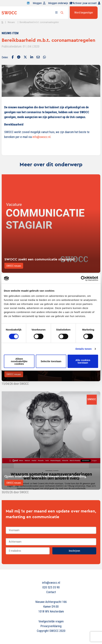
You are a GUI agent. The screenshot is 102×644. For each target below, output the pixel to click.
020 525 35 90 (51, 587)
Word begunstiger (84, 13)
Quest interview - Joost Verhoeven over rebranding (45, 476)
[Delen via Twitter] (25, 57)
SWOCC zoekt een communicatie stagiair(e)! (40, 259)
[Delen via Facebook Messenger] (19, 57)
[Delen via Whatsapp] (44, 57)
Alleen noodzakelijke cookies (19, 361)
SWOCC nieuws (14, 266)
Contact (51, 592)
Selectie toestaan (51, 361)
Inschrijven (74, 551)
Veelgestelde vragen (51, 621)
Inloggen (39, 3)
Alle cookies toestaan (83, 361)
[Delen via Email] (38, 57)
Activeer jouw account (87, 3)
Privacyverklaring (51, 626)
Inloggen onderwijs (60, 3)
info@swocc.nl (51, 583)
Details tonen (84, 349)
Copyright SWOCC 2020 (51, 631)
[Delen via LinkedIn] (32, 57)
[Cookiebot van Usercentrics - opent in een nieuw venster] (83, 278)
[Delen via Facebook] (13, 57)
